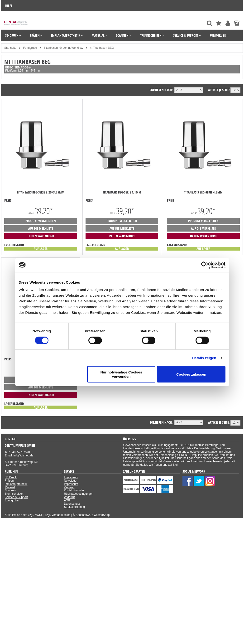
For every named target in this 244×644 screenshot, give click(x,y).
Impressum (71, 477)
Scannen (10, 490)
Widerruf (69, 497)
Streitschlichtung (74, 507)
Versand (69, 487)
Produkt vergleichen (41, 221)
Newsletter (71, 481)
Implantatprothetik (16, 484)
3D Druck (11, 477)
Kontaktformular (74, 490)
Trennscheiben (14, 494)
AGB (67, 500)
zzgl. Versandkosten (58, 515)
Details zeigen (204, 358)
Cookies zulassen (191, 374)
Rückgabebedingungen (79, 494)
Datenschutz (72, 504)
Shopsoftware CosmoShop (93, 515)
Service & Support (16, 497)
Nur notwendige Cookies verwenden (121, 374)
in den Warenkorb (41, 236)
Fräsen (9, 481)
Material (10, 487)
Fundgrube (12, 500)
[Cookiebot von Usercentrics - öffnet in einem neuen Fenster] (205, 265)
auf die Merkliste (41, 228)
